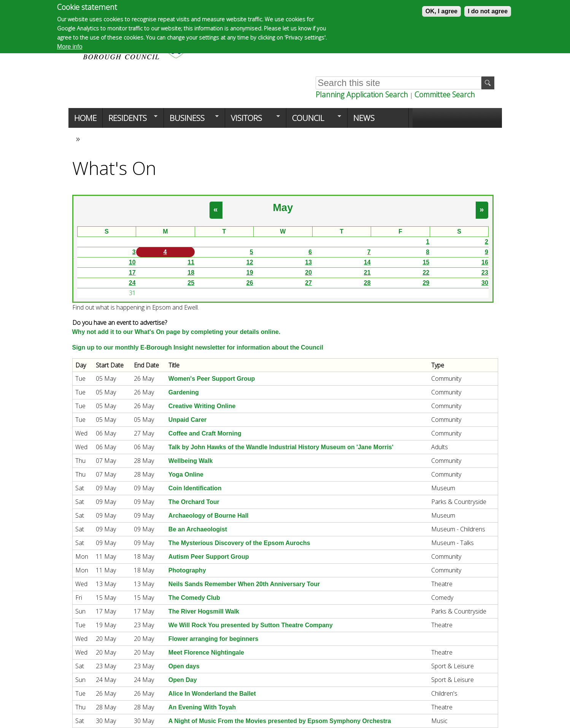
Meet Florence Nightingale (206, 652)
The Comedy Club (194, 598)
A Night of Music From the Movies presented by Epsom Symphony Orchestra (280, 721)
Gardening (184, 392)
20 (308, 273)
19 (250, 273)
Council (314, 120)
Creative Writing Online (202, 406)
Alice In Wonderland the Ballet (212, 694)
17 (132, 273)
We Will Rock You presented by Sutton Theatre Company (251, 625)
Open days (184, 666)
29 (426, 283)
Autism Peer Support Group (209, 557)
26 (250, 283)
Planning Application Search (362, 95)
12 (250, 262)
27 (308, 283)
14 (367, 262)
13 (308, 262)
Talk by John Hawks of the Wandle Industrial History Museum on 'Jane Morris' (281, 447)
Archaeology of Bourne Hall (209, 516)
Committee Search (445, 95)
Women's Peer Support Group (212, 379)
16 (485, 262)
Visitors (252, 120)
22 (426, 273)
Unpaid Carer (187, 420)
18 (191, 273)
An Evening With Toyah (202, 707)
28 (367, 283)
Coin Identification (195, 488)
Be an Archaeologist (198, 529)
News (364, 118)
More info (70, 47)
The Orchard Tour (194, 502)
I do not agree (488, 11)
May (283, 207)
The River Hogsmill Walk (204, 611)
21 (367, 273)
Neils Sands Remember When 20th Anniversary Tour (244, 584)
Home (85, 118)
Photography (187, 570)
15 (426, 262)
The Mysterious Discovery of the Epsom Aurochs (239, 543)
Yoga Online (186, 474)
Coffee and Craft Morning (205, 433)
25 (191, 283)
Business (191, 120)
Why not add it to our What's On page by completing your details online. (176, 332)
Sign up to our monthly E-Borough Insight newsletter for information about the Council (198, 347)
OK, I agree (441, 11)
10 (132, 262)
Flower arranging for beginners (213, 639)
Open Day (183, 680)
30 (485, 283)
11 (191, 262)
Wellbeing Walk (191, 461)
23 (485, 273)
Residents (130, 120)
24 (132, 283)
